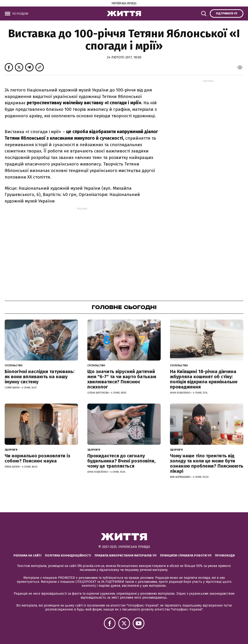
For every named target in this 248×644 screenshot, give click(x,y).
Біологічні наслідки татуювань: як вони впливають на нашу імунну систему (40, 377)
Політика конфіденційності (68, 555)
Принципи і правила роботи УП (186, 555)
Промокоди (225, 555)
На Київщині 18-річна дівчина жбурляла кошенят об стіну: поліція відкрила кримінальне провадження (204, 379)
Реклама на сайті (27, 555)
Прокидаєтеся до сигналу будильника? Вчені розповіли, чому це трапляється (121, 461)
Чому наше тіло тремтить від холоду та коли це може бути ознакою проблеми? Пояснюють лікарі (207, 463)
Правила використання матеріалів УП (126, 555)
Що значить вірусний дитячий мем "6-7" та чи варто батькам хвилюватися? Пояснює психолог (122, 379)
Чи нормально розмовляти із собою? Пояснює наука (37, 458)
